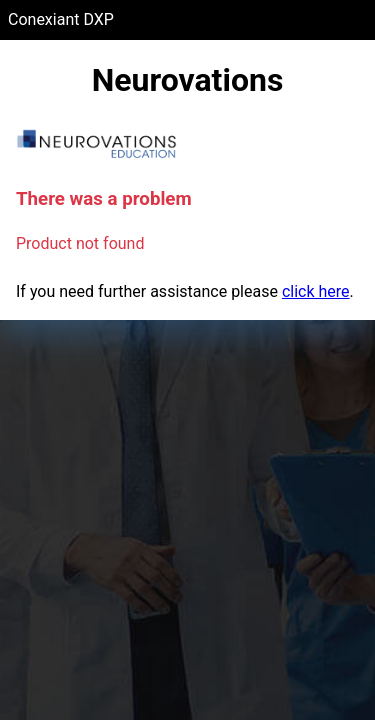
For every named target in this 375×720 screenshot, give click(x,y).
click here (316, 291)
